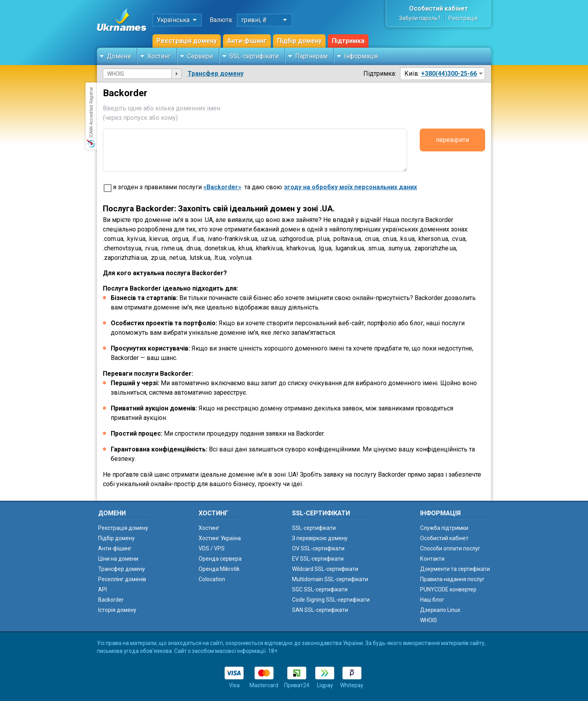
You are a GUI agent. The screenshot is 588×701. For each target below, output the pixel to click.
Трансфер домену (216, 74)
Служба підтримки (444, 528)
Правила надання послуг (452, 579)
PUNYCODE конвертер (448, 589)
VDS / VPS (212, 548)
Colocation (212, 579)
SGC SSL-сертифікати (320, 589)
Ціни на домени (118, 559)
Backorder (111, 600)
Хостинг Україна (220, 538)
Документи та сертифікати (455, 569)
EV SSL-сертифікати (318, 559)
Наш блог (432, 600)
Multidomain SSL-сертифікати (330, 579)
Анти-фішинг (247, 41)
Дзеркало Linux (440, 610)
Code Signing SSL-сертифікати (331, 600)
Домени (119, 56)
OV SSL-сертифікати (318, 548)
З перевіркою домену (320, 538)
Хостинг (159, 56)
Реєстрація (463, 18)
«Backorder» (222, 187)
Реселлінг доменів (122, 579)
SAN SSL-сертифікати (320, 610)
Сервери (200, 56)
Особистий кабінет (439, 8)
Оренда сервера (220, 559)
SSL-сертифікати (254, 56)
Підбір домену (299, 41)
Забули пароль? (420, 18)
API (102, 589)
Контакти (432, 559)
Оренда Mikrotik (219, 569)
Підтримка (348, 41)
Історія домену (117, 610)
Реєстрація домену (187, 41)
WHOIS (429, 620)
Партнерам (311, 56)
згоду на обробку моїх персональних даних (350, 187)
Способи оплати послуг (450, 548)
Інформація (361, 56)
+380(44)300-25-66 (449, 74)
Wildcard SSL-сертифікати (325, 569)
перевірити (452, 140)
